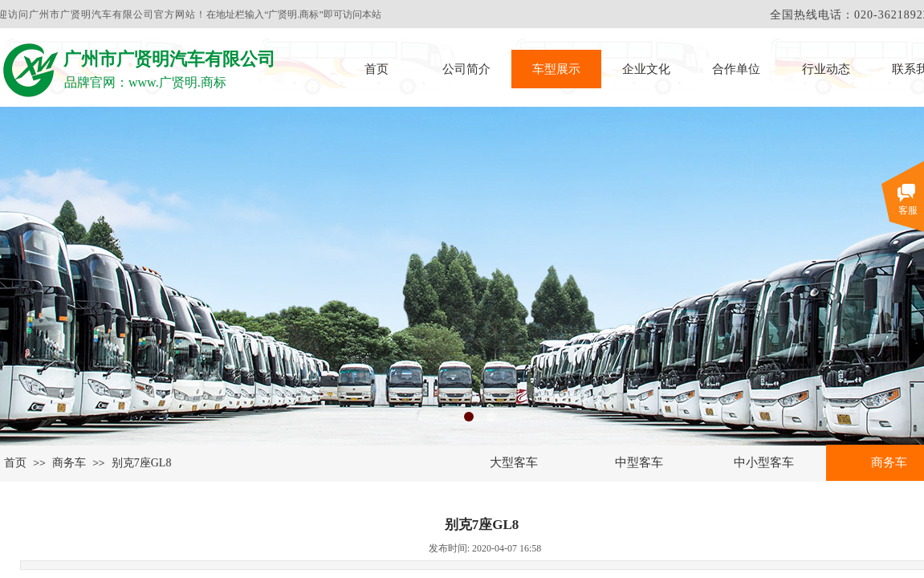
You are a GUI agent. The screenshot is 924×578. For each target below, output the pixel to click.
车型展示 (556, 69)
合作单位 (736, 69)
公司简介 (466, 69)
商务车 (69, 463)
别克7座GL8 (142, 463)
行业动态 (826, 69)
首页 (377, 69)
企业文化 (646, 69)
